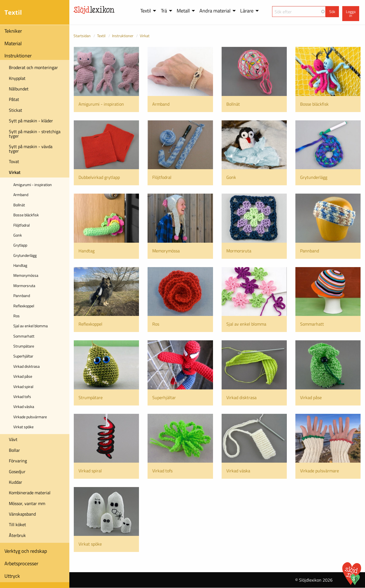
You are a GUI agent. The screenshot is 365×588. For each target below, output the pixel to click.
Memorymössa (26, 275)
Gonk (18, 235)
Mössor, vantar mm (27, 503)
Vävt (13, 439)
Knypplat (17, 78)
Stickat (16, 110)
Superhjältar (23, 356)
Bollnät (19, 205)
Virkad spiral (23, 386)
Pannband (22, 296)
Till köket (17, 524)
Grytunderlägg (25, 255)
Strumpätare (24, 346)
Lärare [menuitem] (247, 11)
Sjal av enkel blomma (31, 326)
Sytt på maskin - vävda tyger (31, 149)
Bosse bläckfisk (26, 215)
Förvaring (18, 461)
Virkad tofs (22, 396)
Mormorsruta (24, 286)
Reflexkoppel (24, 306)
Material (13, 43)
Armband (21, 195)
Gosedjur (17, 472)
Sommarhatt (24, 336)
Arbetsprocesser (21, 563)
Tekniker (13, 31)
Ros (17, 316)
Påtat (14, 99)
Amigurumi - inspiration (33, 185)
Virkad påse (23, 376)
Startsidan (82, 36)
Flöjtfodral (21, 225)
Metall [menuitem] (183, 11)
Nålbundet (19, 89)
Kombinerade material (30, 493)
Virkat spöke (23, 427)
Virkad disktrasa (26, 366)
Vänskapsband (22, 514)
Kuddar (16, 482)
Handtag (20, 265)
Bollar (14, 450)
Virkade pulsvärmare (30, 417)
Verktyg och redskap (26, 551)
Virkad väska (24, 406)
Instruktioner (18, 56)
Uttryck (12, 576)
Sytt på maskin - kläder (31, 121)
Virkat (15, 172)
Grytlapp (20, 245)
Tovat (14, 161)
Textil (101, 36)
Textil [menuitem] (146, 11)
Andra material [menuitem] (215, 11)
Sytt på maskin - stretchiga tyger (35, 134)
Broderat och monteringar (33, 67)
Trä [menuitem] (164, 11)
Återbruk (17, 535)
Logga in (351, 14)
